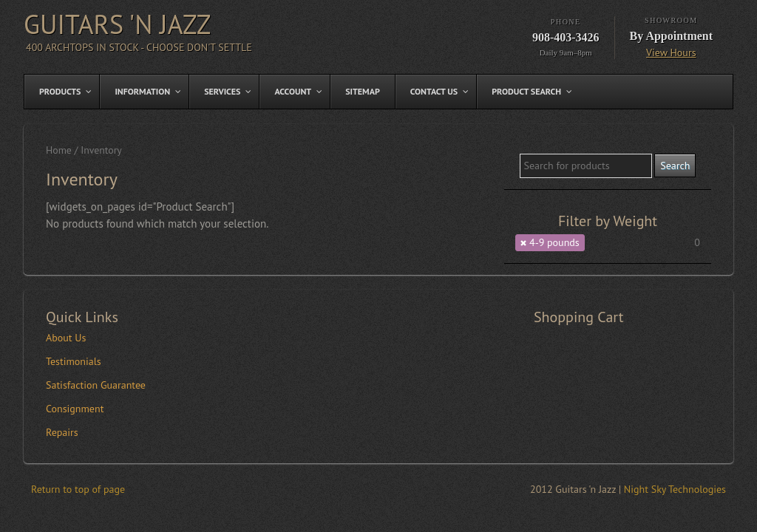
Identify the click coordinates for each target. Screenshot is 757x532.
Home (59, 150)
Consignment (75, 409)
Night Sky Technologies (675, 489)
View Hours (671, 52)
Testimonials (74, 361)
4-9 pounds (554, 242)
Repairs (62, 432)
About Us (66, 338)
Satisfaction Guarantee (96, 385)
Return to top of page (78, 489)
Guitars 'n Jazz (117, 24)
